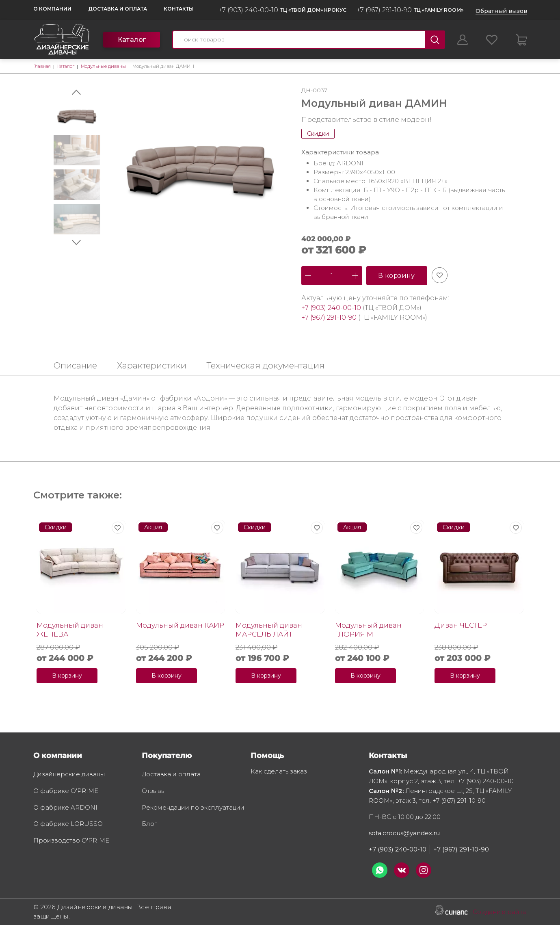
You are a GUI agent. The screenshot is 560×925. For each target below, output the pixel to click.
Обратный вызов (501, 11)
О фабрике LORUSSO (68, 824)
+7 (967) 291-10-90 (384, 10)
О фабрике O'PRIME (66, 791)
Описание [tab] (75, 365)
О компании (52, 9)
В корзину (397, 276)
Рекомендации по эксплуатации (193, 808)
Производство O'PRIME (71, 841)
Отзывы (154, 791)
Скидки (318, 134)
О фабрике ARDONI (65, 808)
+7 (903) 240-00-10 (248, 10)
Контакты (179, 9)
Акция (153, 527)
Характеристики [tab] (152, 365)
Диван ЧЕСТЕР (461, 625)
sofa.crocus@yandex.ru (404, 833)
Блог (149, 824)
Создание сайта (500, 912)
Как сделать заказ (279, 772)
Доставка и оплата (118, 9)
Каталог (132, 40)
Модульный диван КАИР (180, 625)
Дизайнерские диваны (69, 775)
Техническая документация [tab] (265, 365)
